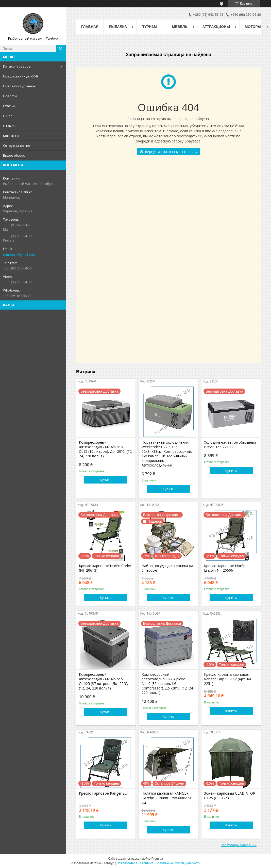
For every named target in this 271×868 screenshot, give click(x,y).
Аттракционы (216, 27)
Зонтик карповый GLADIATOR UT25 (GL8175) (230, 796)
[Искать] (61, 49)
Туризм (150, 27)
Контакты (11, 136)
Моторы (253, 27)
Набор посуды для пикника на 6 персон (167, 568)
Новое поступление (19, 86)
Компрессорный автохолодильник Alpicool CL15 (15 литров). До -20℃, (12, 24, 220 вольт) (106, 449)
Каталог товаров (17, 66)
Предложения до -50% (21, 76)
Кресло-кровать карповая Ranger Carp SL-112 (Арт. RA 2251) (228, 679)
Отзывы (10, 126)
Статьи (9, 106)
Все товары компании (239, 845)
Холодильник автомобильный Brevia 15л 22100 (230, 445)
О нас (7, 116)
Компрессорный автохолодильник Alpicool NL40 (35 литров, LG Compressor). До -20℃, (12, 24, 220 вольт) (168, 684)
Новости (10, 96)
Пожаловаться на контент (135, 863)
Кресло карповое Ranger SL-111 (103, 796)
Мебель (180, 27)
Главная (90, 27)
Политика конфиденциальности (178, 863)
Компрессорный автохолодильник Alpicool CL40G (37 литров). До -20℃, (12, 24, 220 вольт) (104, 681)
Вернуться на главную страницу (171, 152)
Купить (106, 480)
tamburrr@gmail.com (19, 254)
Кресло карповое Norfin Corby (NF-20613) (105, 568)
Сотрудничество (17, 146)
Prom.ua (157, 859)
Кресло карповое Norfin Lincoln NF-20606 (225, 568)
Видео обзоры (15, 155)
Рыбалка (118, 27)
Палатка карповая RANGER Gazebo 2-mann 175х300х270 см (166, 798)
